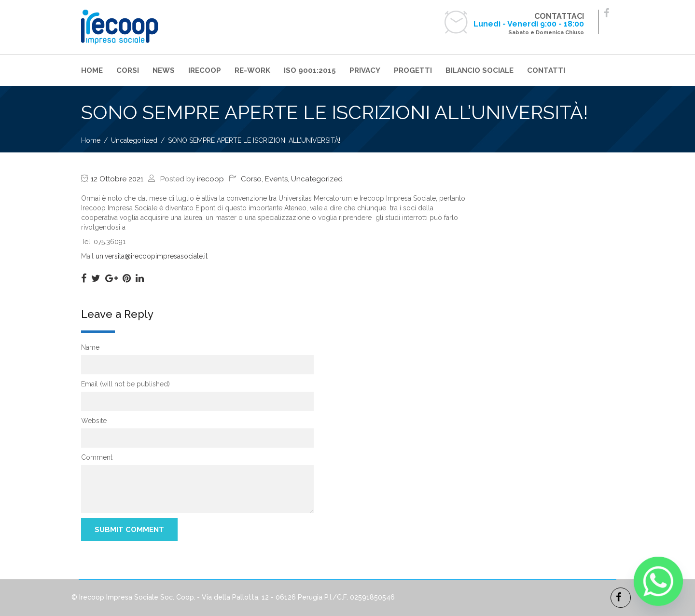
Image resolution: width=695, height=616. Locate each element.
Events (276, 179)
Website (94, 421)
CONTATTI (546, 70)
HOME (92, 70)
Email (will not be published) (125, 384)
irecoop (210, 179)
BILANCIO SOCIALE (480, 70)
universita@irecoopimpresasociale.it (152, 256)
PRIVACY (365, 70)
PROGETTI (413, 70)
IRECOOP (205, 70)
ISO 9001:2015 (310, 70)
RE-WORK (252, 70)
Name (90, 347)
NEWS (164, 70)
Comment (97, 457)
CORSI (128, 70)
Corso (251, 179)
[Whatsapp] (658, 581)
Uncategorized (317, 179)
